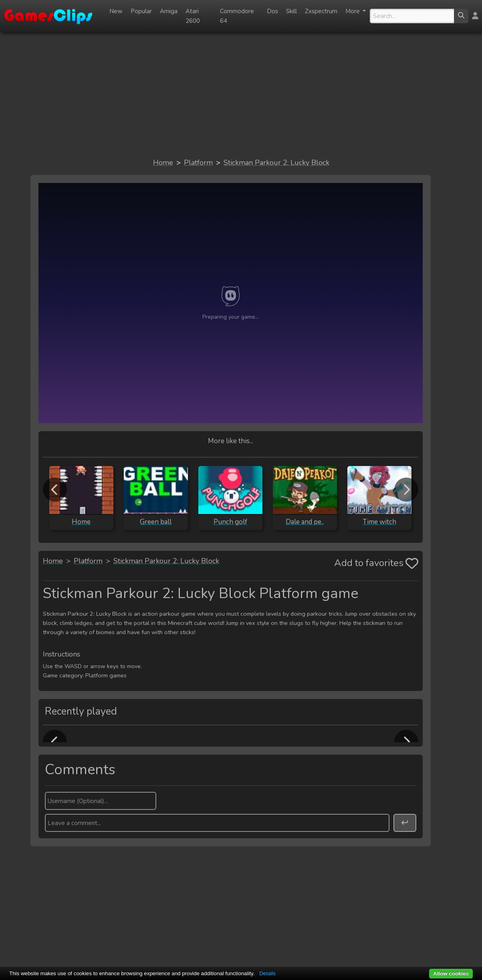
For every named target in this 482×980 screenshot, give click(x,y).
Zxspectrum (321, 11)
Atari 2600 (193, 16)
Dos (272, 11)
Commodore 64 (237, 16)
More (353, 11)
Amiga (169, 11)
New (116, 11)
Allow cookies (451, 973)
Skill (291, 11)
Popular (141, 11)
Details (267, 973)
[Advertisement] (241, 94)
